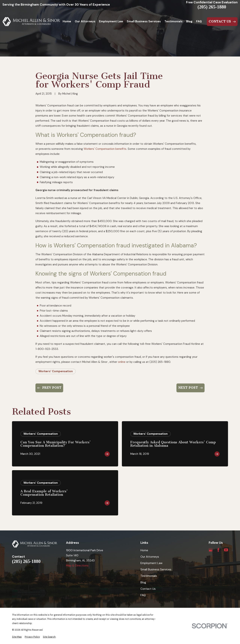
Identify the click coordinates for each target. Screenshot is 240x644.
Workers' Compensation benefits (105, 149)
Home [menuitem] (67, 21)
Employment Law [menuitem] (111, 21)
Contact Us (148, 589)
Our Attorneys (150, 557)
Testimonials (149, 576)
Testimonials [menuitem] (173, 21)
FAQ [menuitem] (199, 21)
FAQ (143, 595)
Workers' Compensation (56, 371)
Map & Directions (77, 566)
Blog (143, 582)
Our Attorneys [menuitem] (85, 21)
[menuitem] (17, 637)
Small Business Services (156, 569)
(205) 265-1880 (212, 7)
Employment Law (151, 563)
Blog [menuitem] (189, 21)
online (122, 362)
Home (144, 550)
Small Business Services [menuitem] (144, 21)
